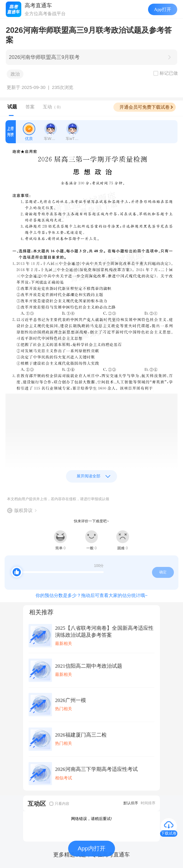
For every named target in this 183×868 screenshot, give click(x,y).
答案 (30, 107)
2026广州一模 (70, 700)
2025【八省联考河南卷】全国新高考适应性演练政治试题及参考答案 (104, 632)
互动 (53, 107)
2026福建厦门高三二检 (81, 735)
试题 (12, 107)
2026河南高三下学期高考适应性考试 (96, 769)
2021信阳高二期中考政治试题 (88, 666)
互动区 (37, 804)
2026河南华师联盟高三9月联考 (44, 57)
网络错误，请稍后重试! (91, 819)
